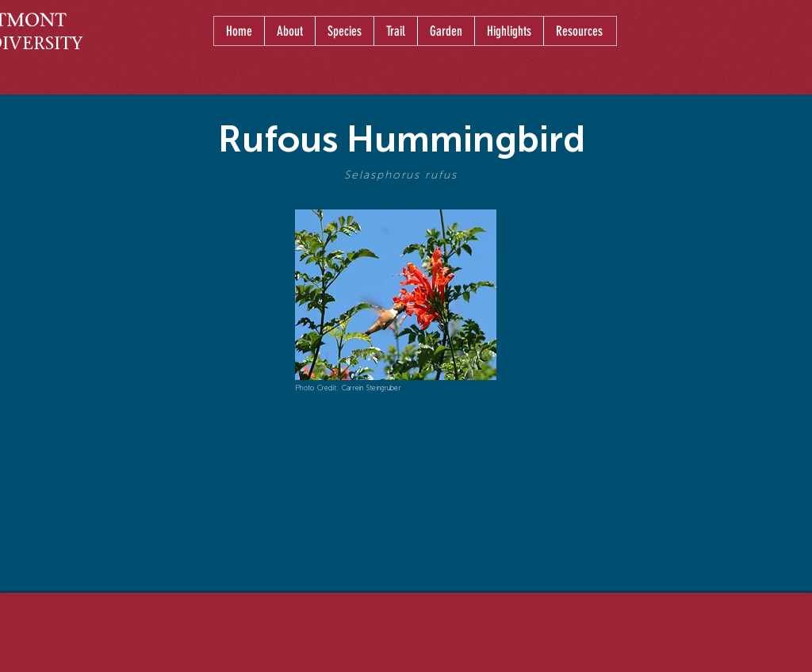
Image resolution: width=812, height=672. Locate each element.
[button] (344, 31)
